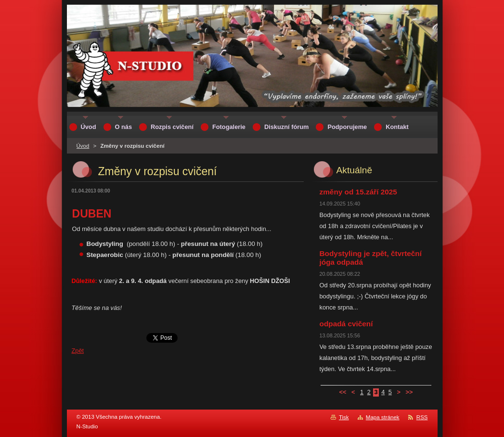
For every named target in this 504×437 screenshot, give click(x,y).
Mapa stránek (383, 417)
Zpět (78, 351)
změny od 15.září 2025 (358, 192)
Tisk (344, 417)
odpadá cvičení (346, 324)
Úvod (83, 146)
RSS (422, 417)
